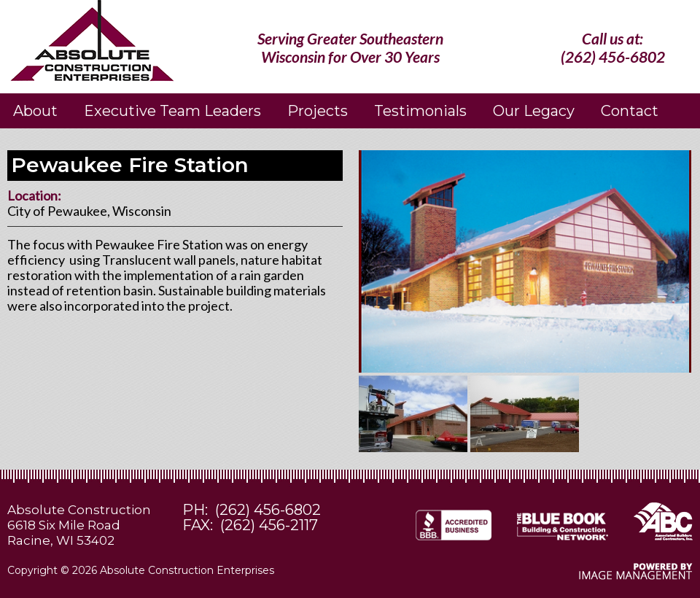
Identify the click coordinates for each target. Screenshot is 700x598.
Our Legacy (534, 111)
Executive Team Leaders (172, 111)
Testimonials (420, 111)
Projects (318, 111)
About (35, 111)
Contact (630, 111)
